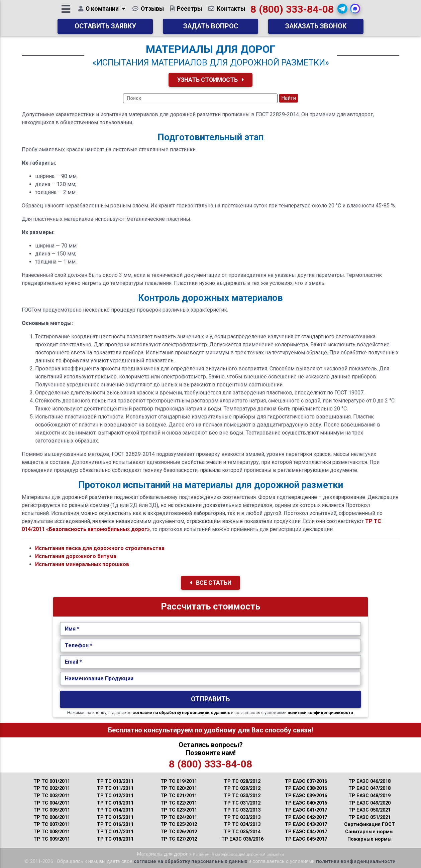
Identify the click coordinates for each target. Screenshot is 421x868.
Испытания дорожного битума (76, 556)
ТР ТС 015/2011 (115, 817)
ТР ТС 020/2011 (179, 788)
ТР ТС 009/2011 (52, 839)
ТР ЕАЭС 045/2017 (306, 839)
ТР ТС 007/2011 (52, 824)
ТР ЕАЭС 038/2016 (306, 788)
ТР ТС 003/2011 (52, 796)
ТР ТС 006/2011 (52, 817)
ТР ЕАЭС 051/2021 (370, 817)
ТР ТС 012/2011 (115, 796)
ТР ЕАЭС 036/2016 (242, 839)
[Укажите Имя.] (210, 629)
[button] (343, 11)
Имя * (72, 629)
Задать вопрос (211, 29)
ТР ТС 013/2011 (115, 803)
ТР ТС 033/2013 (242, 817)
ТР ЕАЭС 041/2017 (306, 810)
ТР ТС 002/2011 (52, 788)
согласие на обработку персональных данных (181, 713)
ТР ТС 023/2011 (179, 810)
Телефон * (79, 645)
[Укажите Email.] (210, 662)
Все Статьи (210, 583)
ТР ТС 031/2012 (242, 803)
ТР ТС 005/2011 (52, 810)
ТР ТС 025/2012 (179, 824)
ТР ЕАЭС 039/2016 (306, 796)
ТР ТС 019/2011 (179, 781)
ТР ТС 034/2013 (242, 824)
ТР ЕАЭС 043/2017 (306, 824)
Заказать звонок (316, 29)
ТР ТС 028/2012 (242, 781)
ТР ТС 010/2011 (115, 781)
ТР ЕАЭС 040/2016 (306, 803)
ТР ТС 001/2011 (52, 781)
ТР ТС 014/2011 (115, 810)
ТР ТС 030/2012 (242, 796)
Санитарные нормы (369, 832)
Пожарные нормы (370, 839)
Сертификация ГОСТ (370, 824)
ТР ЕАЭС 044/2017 (306, 832)
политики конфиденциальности (320, 713)
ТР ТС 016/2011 (115, 824)
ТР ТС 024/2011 (179, 817)
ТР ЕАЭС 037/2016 (306, 781)
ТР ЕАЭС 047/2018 (370, 788)
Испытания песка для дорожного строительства (100, 548)
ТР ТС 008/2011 (52, 832)
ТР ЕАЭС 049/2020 (370, 803)
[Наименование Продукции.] (210, 679)
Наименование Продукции (99, 678)
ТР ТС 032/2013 (242, 810)
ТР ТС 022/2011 (179, 803)
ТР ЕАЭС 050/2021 (370, 810)
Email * (73, 662)
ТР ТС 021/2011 (179, 796)
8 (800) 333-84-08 (292, 12)
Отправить (210, 699)
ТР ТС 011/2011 (115, 788)
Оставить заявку (105, 29)
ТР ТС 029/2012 (242, 788)
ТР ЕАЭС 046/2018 (370, 781)
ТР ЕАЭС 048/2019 (370, 796)
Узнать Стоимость (211, 80)
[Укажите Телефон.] (210, 646)
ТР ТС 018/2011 (115, 839)
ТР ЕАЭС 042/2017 (306, 817)
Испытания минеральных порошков (82, 564)
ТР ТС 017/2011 (115, 832)
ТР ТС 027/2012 (179, 839)
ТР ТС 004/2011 (52, 803)
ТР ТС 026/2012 (179, 832)
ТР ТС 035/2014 (242, 832)
